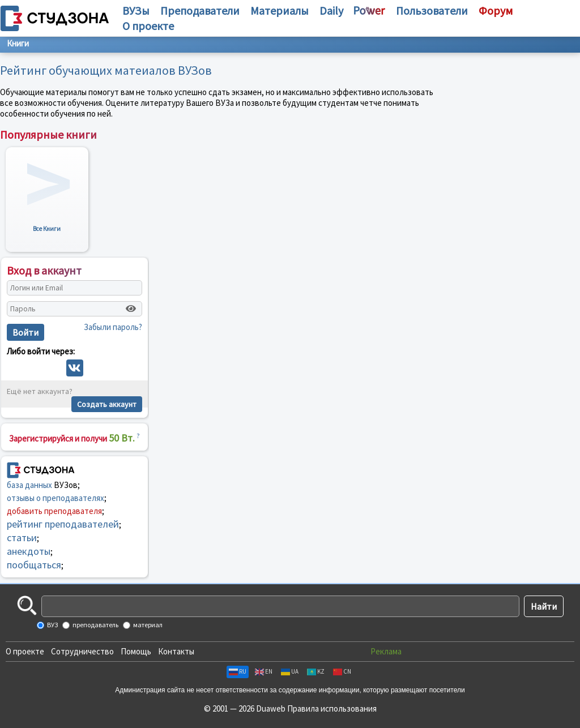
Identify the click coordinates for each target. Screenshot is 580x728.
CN (342, 671)
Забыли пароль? (113, 327)
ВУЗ (52, 625)
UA (290, 671)
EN (264, 671)
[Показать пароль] (131, 309)
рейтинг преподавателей (63, 524)
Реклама (386, 651)
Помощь (136, 651)
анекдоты (29, 551)
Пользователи (432, 10)
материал (147, 625)
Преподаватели (200, 10)
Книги (18, 43)
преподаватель (95, 625)
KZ (316, 671)
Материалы (280, 10)
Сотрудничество (82, 651)
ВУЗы (136, 10)
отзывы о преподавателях (56, 498)
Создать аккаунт (107, 404)
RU (238, 671)
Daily (331, 10)
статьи (22, 538)
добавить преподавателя (54, 511)
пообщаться (34, 565)
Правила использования (332, 708)
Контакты (176, 651)
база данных (29, 485)
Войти (25, 332)
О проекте (25, 651)
